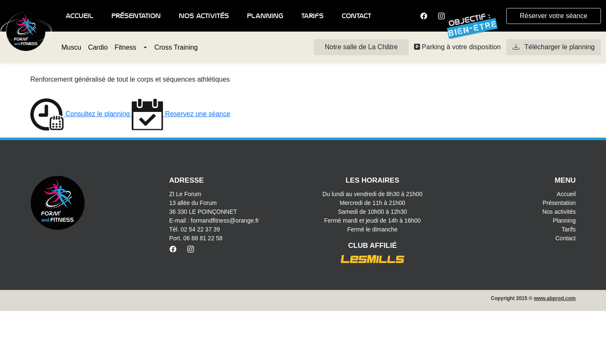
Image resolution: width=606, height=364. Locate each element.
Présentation (136, 16)
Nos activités (204, 16)
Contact (356, 16)
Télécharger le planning (554, 47)
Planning (265, 16)
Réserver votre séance (554, 16)
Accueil (80, 16)
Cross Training (176, 47)
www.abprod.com (555, 298)
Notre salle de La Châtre (361, 47)
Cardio (98, 47)
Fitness (125, 47)
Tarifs (312, 16)
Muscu (71, 47)
